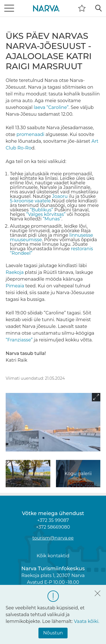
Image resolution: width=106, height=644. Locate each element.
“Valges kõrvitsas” (46, 214)
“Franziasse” (19, 340)
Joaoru (60, 196)
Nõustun (53, 633)
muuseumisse (26, 240)
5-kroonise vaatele (30, 201)
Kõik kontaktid (53, 556)
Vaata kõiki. (86, 621)
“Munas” (52, 219)
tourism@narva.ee (53, 538)
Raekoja (15, 272)
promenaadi (30, 134)
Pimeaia (15, 286)
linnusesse (81, 235)
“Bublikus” (41, 210)
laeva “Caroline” (51, 107)
